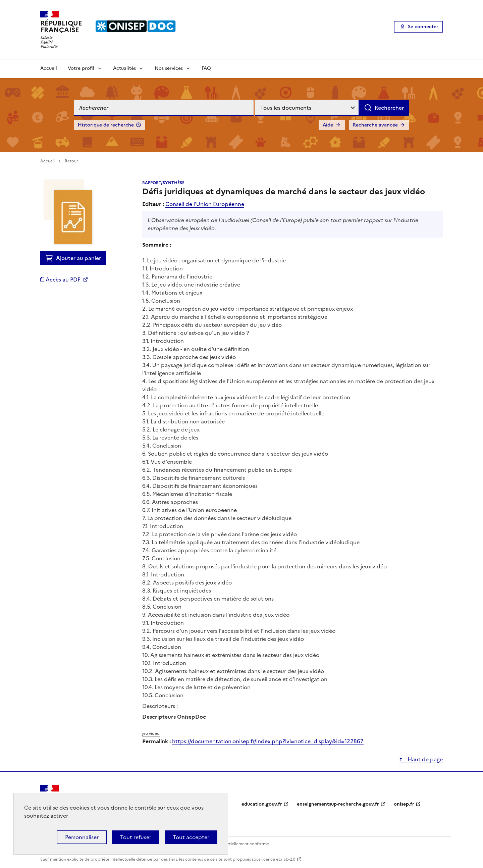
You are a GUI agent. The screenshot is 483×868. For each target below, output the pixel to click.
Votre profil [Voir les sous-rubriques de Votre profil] (81, 68)
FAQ (206, 68)
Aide (328, 125)
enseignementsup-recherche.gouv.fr (338, 804)
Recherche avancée (375, 125)
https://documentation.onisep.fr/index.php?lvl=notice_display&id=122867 (268, 741)
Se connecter (423, 27)
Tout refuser (136, 837)
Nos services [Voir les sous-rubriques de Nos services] (169, 68)
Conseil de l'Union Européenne (205, 204)
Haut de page (424, 759)
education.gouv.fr (262, 804)
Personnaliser (82, 837)
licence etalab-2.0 (278, 859)
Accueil (49, 68)
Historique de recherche (106, 125)
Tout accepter (191, 837)
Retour (71, 161)
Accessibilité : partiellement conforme (232, 844)
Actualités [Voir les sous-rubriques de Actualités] (124, 68)
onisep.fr (404, 804)
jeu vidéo (151, 733)
